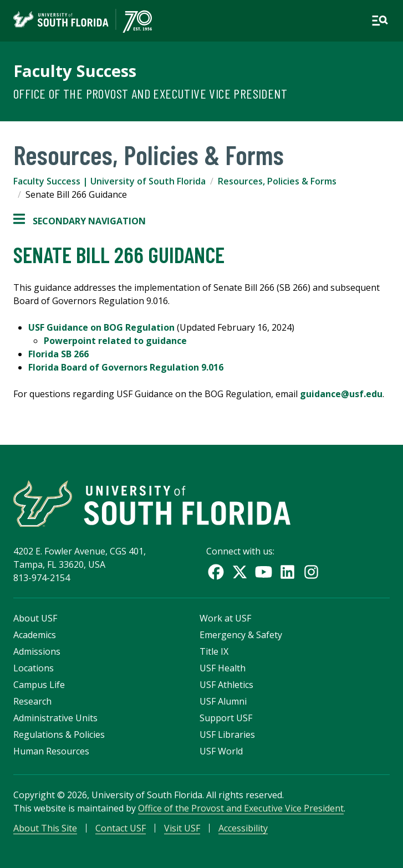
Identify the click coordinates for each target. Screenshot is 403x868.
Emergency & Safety (241, 635)
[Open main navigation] (380, 20)
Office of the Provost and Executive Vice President (150, 93)
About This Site (45, 828)
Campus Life (39, 685)
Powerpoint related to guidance (115, 341)
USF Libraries (227, 735)
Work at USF (225, 618)
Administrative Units (55, 718)
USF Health (223, 668)
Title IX (214, 651)
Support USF (226, 718)
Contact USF (121, 828)
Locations (34, 668)
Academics (35, 635)
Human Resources (51, 751)
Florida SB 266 (58, 354)
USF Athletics (226, 685)
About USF (35, 618)
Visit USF (182, 828)
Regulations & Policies (59, 735)
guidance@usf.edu (341, 394)
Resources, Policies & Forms (277, 181)
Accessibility (243, 828)
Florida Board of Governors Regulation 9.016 (126, 367)
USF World (221, 751)
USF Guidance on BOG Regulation (101, 327)
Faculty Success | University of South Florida (109, 181)
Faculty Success (75, 71)
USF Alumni (223, 701)
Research (32, 701)
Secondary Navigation (80, 221)
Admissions (37, 651)
